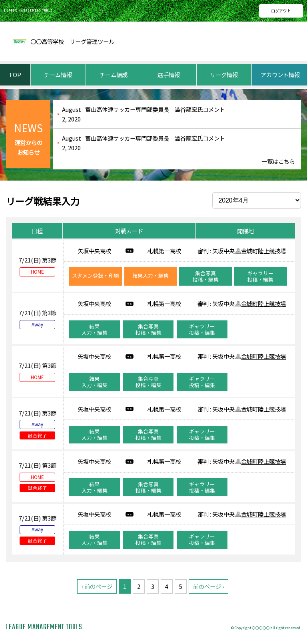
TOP (15, 75)
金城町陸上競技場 (263, 251)
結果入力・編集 (151, 275)
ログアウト (281, 11)
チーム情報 (58, 75)
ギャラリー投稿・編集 (260, 276)
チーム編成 (114, 75)
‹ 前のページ (97, 586)
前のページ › (208, 586)
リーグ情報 (224, 75)
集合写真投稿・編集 (206, 276)
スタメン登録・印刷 (95, 275)
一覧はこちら (278, 161)
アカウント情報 (280, 75)
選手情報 (169, 75)
